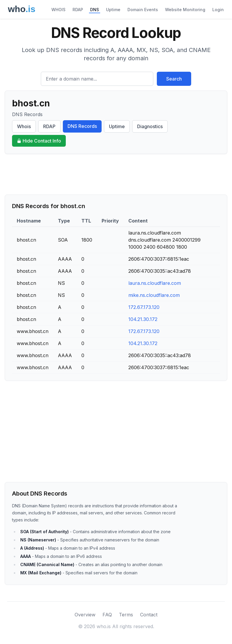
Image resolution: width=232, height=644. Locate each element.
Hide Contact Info (39, 141)
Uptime (113, 10)
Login (218, 10)
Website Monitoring (185, 10)
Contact (149, 615)
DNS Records (82, 126)
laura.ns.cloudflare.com (155, 283)
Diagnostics (150, 126)
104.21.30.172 (143, 319)
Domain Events (143, 10)
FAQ (107, 615)
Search (174, 79)
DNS (95, 10)
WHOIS (58, 10)
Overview (85, 615)
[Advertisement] (116, 174)
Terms (126, 615)
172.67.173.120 (144, 307)
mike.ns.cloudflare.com (154, 295)
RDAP (78, 10)
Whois (24, 126)
